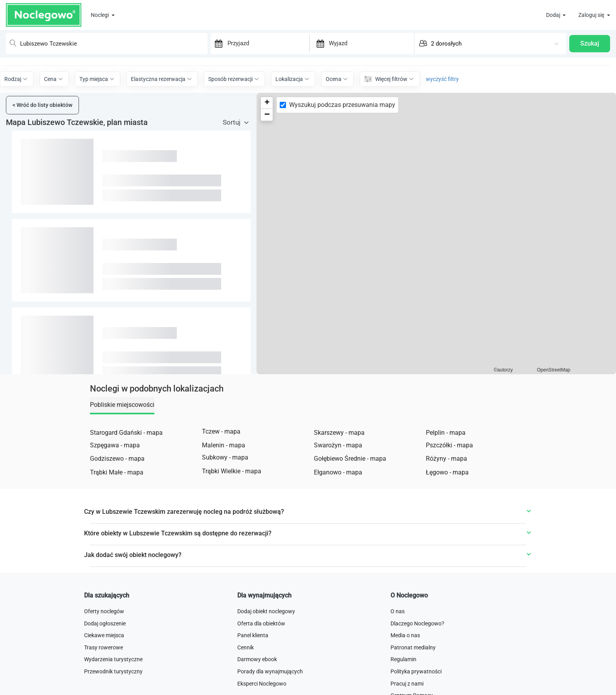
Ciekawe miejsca (104, 673)
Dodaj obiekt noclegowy (266, 649)
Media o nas (405, 673)
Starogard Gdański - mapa (126, 471)
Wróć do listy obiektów (42, 143)
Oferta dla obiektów (261, 662)
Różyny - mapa (446, 497)
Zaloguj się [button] (592, 15)
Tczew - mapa (221, 470)
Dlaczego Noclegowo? (417, 662)
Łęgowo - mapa (447, 510)
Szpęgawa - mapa (115, 483)
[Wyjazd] (370, 40)
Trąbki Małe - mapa (117, 510)
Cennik (246, 686)
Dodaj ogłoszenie (105, 662)
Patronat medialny (413, 686)
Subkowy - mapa (225, 496)
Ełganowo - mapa (338, 510)
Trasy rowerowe (104, 686)
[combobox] (103, 40)
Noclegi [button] (100, 15)
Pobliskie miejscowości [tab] (122, 443)
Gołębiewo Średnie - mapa (350, 497)
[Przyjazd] (267, 40)
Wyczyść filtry (308, 103)
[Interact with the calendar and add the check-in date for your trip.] (215, 40)
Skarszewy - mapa (339, 471)
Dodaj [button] (554, 15)
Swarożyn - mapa (338, 483)
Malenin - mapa (224, 483)
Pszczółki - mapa (449, 483)
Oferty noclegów (104, 649)
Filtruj (308, 121)
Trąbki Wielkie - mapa (232, 509)
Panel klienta (253, 673)
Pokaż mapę (309, 71)
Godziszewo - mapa (117, 497)
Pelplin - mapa (446, 471)
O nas (398, 649)
